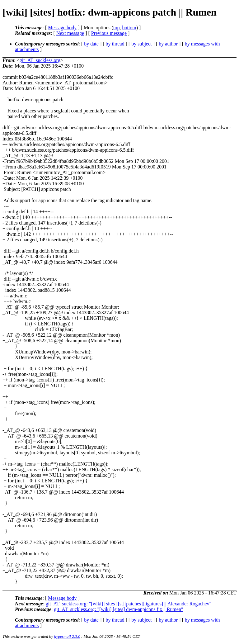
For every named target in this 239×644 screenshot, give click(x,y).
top (116, 28)
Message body (62, 28)
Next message (70, 33)
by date (91, 44)
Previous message (109, 33)
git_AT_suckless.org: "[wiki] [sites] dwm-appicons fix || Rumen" (118, 609)
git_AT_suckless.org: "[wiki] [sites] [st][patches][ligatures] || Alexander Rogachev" (129, 604)
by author (168, 44)
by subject (141, 44)
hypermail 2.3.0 (67, 636)
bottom (129, 28)
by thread (115, 44)
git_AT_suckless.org (40, 60)
